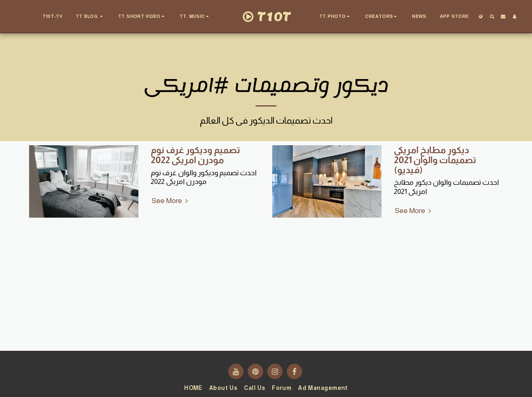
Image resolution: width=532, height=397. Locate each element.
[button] (90, 17)
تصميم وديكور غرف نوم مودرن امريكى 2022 (196, 155)
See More (171, 201)
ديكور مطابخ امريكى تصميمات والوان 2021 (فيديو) (435, 160)
